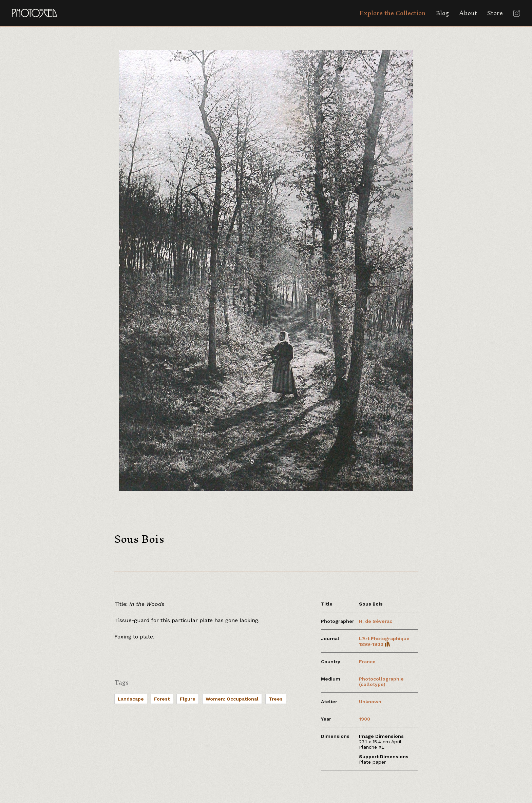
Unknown (370, 702)
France (367, 662)
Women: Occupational (232, 699)
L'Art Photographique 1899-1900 (384, 641)
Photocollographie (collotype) (381, 682)
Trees (276, 699)
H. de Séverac (376, 621)
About (468, 13)
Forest (162, 699)
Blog (442, 13)
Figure (188, 699)
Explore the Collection (392, 13)
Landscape (131, 699)
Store (495, 13)
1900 (365, 719)
